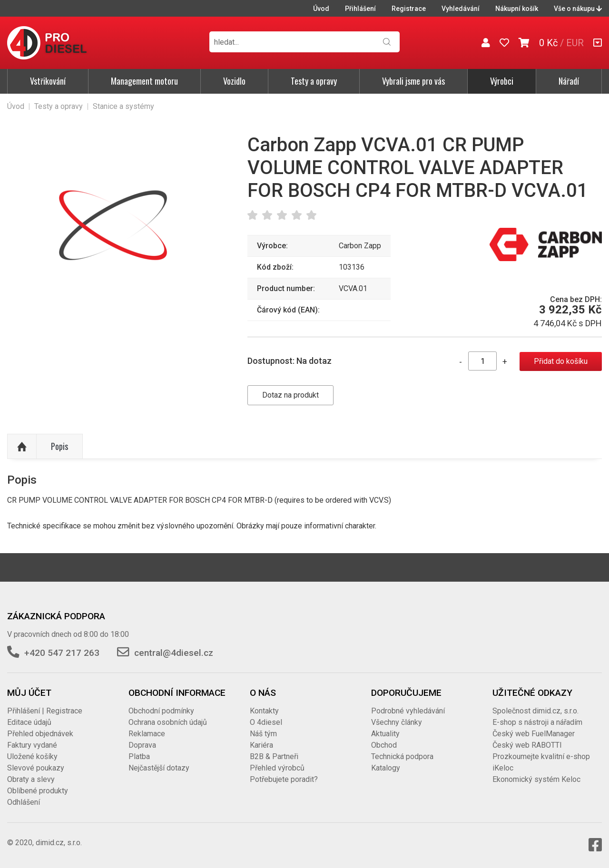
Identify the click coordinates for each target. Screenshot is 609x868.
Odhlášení (24, 802)
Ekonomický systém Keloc (536, 779)
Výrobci (502, 81)
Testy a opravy (314, 81)
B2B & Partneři (274, 756)
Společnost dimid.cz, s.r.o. (535, 711)
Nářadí (569, 81)
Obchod (384, 745)
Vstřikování (48, 81)
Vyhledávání (461, 9)
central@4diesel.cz (174, 653)
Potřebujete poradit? (284, 779)
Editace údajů (29, 722)
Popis (59, 446)
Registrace (409, 9)
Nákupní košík (517, 9)
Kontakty (264, 711)
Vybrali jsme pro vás (413, 81)
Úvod (321, 9)
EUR (575, 43)
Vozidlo (234, 81)
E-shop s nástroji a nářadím (537, 722)
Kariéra (261, 745)
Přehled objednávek (40, 734)
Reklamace (147, 734)
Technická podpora (402, 756)
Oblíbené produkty (38, 791)
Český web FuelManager (534, 734)
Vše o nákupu (578, 9)
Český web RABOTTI (527, 745)
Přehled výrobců (277, 768)
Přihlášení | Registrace (45, 711)
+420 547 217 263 (62, 653)
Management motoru (144, 81)
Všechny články (397, 722)
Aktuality (385, 734)
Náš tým (263, 734)
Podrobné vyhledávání (408, 711)
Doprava (142, 745)
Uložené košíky (32, 756)
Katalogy (386, 768)
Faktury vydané (32, 745)
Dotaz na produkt (290, 395)
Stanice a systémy (123, 106)
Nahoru (22, 447)
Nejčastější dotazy (159, 768)
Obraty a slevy (31, 779)
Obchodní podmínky (161, 711)
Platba (139, 756)
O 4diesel (266, 722)
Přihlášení (360, 9)
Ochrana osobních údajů (168, 722)
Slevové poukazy (36, 768)
